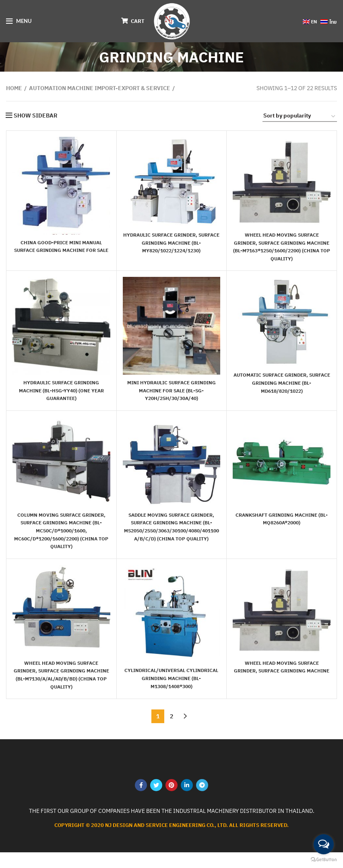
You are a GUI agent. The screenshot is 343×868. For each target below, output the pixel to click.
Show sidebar (35, 115)
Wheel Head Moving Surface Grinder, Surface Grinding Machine (282, 678)
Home (14, 88)
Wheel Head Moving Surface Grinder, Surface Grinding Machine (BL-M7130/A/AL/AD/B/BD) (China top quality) (61, 686)
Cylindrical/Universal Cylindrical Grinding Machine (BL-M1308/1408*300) (171, 686)
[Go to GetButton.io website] (324, 860)
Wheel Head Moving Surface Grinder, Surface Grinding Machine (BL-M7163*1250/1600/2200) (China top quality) (282, 250)
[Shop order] (300, 117)
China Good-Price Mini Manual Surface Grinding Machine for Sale (61, 250)
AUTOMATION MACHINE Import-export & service (100, 88)
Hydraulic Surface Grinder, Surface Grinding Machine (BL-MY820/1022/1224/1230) (171, 242)
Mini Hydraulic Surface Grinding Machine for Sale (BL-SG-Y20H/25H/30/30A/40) (171, 398)
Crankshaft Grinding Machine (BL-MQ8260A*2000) (282, 526)
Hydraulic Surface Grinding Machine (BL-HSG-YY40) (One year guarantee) (61, 398)
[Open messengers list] (324, 844)
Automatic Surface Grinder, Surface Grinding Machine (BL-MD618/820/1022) (282, 391)
